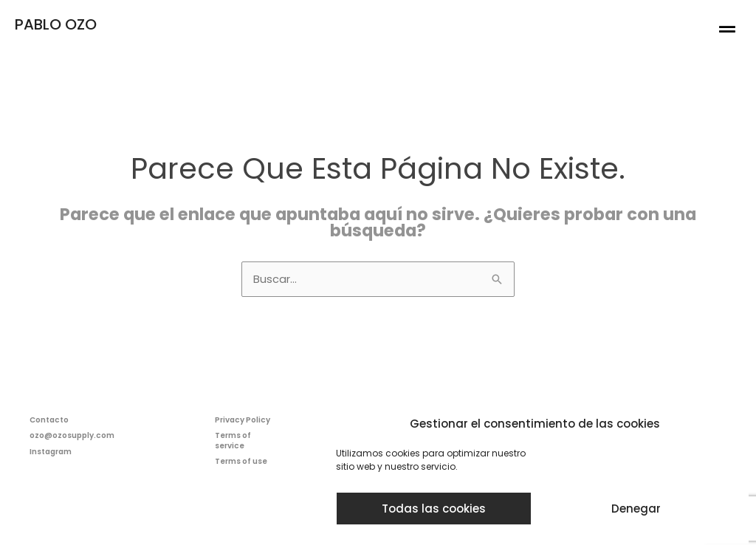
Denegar (636, 509)
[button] (728, 30)
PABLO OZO (56, 24)
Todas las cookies (434, 509)
